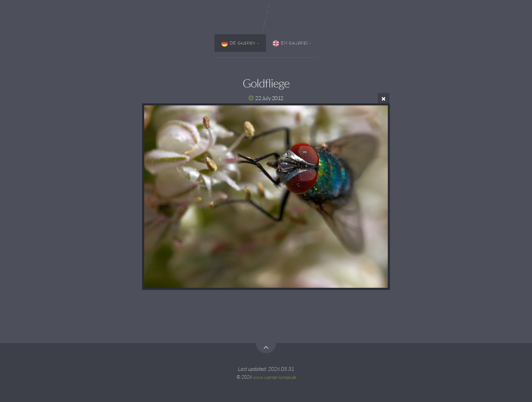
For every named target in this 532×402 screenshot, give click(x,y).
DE (239, 43)
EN (290, 43)
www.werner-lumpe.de (274, 377)
